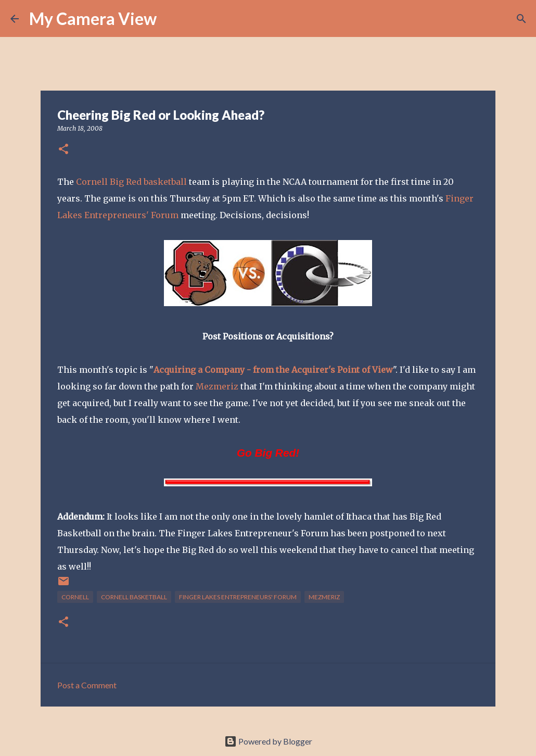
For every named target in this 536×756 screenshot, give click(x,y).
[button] (63, 150)
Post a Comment (87, 685)
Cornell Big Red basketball (131, 182)
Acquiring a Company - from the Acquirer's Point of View (273, 370)
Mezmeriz (218, 386)
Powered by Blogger (268, 741)
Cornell (75, 597)
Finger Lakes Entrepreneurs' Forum (238, 597)
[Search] (171, 19)
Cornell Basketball (134, 597)
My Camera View (93, 18)
